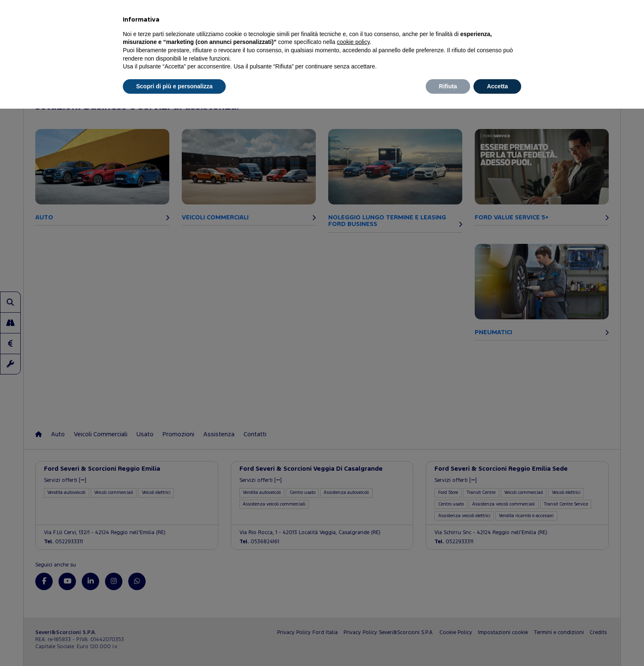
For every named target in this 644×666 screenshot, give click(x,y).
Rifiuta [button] (448, 86)
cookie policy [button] (353, 42)
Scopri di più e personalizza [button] (174, 86)
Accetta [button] (497, 86)
